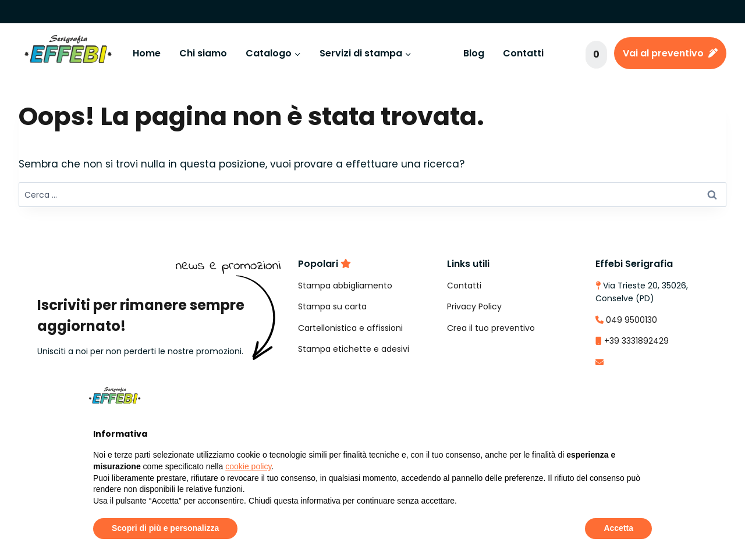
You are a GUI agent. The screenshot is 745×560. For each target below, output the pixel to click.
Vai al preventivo (670, 53)
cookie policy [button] (248, 466)
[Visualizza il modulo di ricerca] (569, 53)
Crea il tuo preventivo (491, 328)
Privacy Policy (474, 306)
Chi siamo (203, 53)
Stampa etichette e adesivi (354, 349)
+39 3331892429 (636, 341)
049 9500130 (632, 320)
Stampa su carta (332, 306)
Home (147, 53)
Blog (474, 53)
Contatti (523, 53)
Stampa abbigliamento (345, 286)
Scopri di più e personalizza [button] (165, 528)
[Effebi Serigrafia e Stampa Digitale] (68, 53)
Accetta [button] (618, 528)
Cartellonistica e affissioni (350, 328)
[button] (646, 395)
